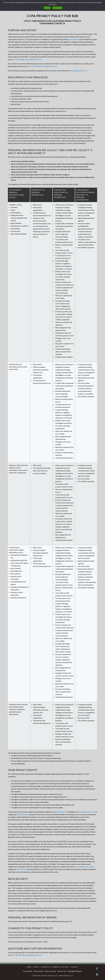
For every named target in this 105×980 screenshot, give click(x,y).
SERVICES (46, 967)
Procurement (28, 971)
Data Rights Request (75, 971)
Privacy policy (57, 8)
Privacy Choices (50, 971)
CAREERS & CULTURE (60, 967)
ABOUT (37, 967)
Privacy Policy (38, 971)
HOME (29, 967)
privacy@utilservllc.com (33, 59)
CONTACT (75, 967)
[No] (102, 5)
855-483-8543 (17, 59)
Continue (47, 8)
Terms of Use (62, 971)
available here (74, 39)
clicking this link (62, 812)
